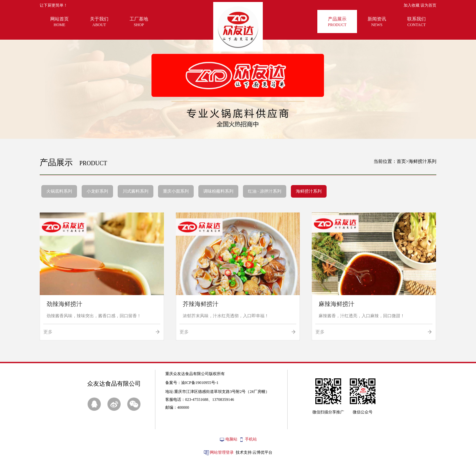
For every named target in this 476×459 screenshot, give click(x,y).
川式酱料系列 (136, 191)
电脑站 (231, 439)
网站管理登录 (222, 452)
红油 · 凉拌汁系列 (265, 191)
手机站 (251, 439)
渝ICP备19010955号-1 (200, 383)
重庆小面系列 (176, 191)
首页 (401, 161)
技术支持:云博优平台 (254, 452)
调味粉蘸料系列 (218, 191)
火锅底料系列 (59, 191)
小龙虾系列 (97, 191)
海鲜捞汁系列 (309, 191)
